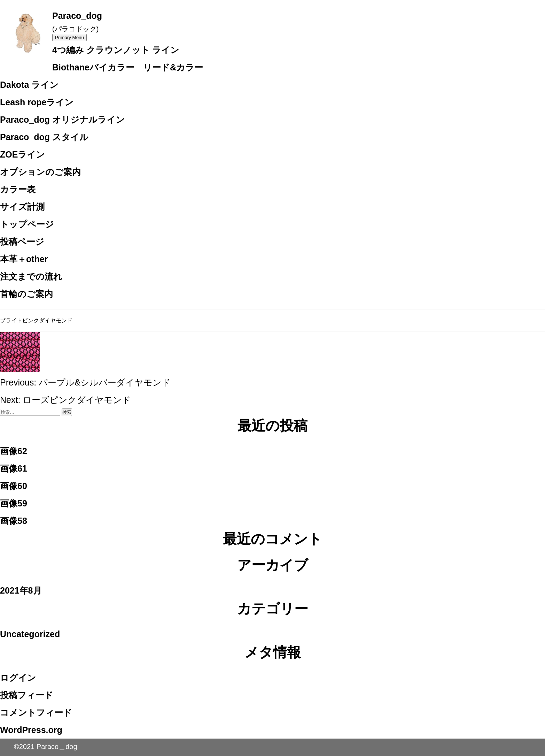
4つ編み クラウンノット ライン (116, 50)
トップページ (27, 224)
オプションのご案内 (40, 172)
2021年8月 (21, 590)
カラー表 (18, 189)
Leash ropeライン (37, 102)
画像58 (14, 521)
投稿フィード (27, 695)
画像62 (14, 451)
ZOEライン (22, 154)
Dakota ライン (29, 85)
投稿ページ (22, 242)
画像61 (14, 468)
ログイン (18, 678)
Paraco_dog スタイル (44, 137)
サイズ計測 (22, 207)
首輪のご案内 (26, 294)
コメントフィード (36, 712)
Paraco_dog (77, 16)
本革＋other (24, 259)
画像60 (14, 486)
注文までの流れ (31, 276)
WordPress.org (31, 730)
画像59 (14, 503)
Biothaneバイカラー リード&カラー (128, 67)
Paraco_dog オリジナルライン (62, 120)
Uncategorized (30, 634)
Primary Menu (69, 37)
